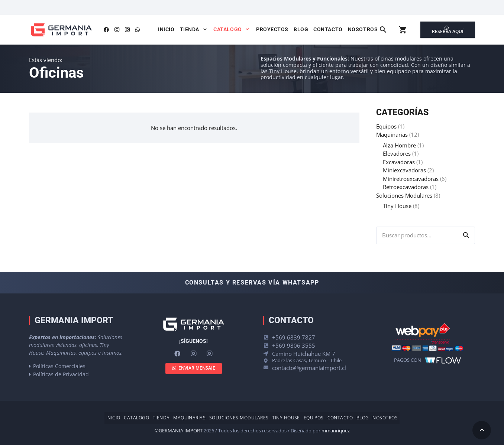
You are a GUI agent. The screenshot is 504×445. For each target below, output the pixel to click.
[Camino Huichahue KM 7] (268, 354)
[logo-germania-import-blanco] (193, 324)
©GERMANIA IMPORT (179, 431)
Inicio (113, 418)
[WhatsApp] (138, 30)
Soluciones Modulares (404, 195)
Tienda (161, 418)
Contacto (340, 418)
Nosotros (385, 418)
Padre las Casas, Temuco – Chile (307, 360)
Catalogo (136, 418)
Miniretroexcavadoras (411, 179)
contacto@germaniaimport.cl (309, 368)
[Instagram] (117, 30)
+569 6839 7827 (294, 337)
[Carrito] (403, 30)
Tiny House (397, 206)
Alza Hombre (399, 145)
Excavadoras (399, 162)
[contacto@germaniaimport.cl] (268, 368)
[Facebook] (106, 30)
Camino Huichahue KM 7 (304, 354)
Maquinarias (392, 134)
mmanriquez (336, 431)
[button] (204, 29)
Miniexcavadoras (404, 170)
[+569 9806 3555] (268, 346)
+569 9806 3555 (294, 345)
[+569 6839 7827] (268, 337)
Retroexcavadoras (406, 187)
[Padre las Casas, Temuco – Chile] (268, 361)
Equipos (386, 126)
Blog (363, 418)
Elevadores (397, 153)
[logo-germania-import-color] (61, 30)
